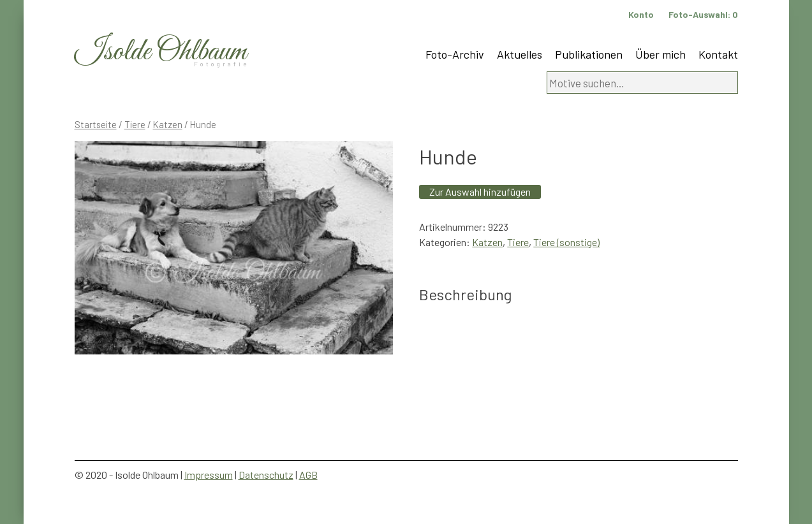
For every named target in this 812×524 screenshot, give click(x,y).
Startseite (96, 124)
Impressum (209, 475)
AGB (308, 475)
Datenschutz (266, 475)
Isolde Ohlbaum (161, 52)
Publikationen (589, 54)
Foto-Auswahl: (703, 14)
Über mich (661, 54)
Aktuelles (520, 54)
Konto (641, 14)
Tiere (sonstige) (566, 242)
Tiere (135, 124)
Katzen (168, 124)
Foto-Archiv (455, 54)
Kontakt (718, 54)
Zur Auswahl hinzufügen (480, 192)
